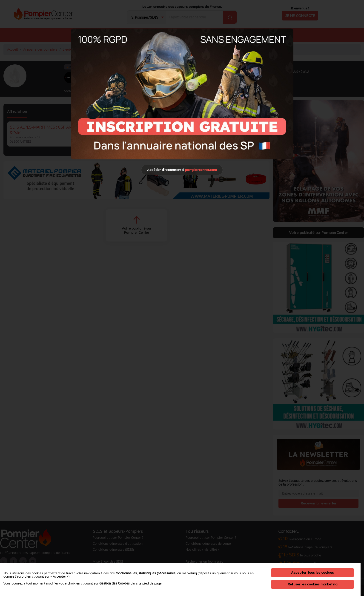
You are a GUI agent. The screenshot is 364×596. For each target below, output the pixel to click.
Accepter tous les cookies (312, 572)
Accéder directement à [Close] (182, 170)
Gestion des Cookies (115, 583)
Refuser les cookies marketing (312, 584)
